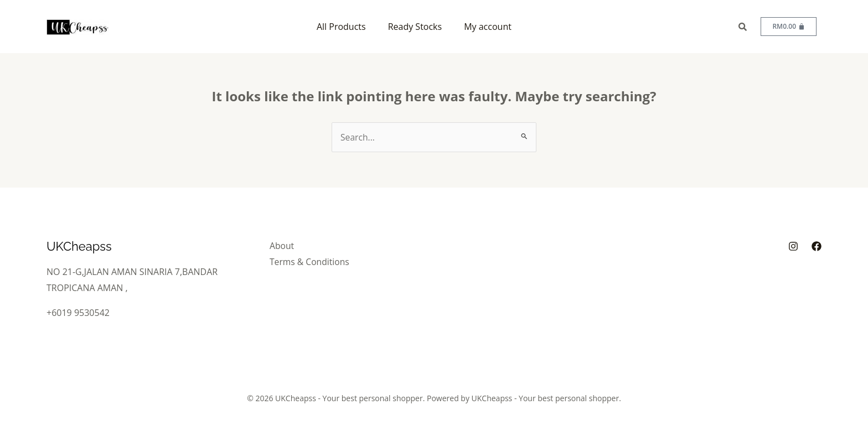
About (284, 246)
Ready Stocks (415, 27)
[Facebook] (817, 246)
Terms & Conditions (312, 261)
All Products (341, 27)
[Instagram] (793, 246)
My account (488, 27)
